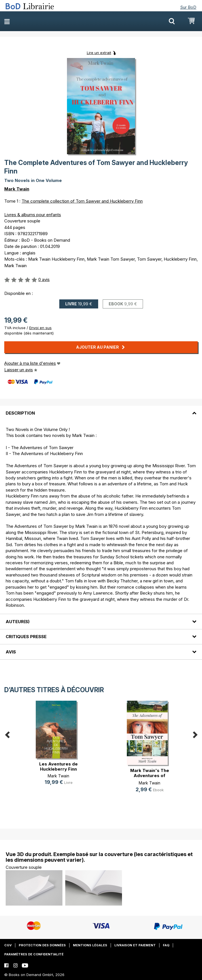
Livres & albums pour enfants (33, 215)
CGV (8, 945)
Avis (11, 652)
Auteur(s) (18, 622)
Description (20, 413)
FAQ (166, 945)
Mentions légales (90, 945)
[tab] (101, 410)
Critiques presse (26, 637)
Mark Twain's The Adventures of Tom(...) (150, 776)
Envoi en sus (40, 328)
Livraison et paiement (135, 945)
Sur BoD (188, 7)
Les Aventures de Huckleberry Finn (58, 766)
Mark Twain (17, 189)
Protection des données (42, 945)
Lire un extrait (99, 53)
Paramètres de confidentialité (34, 954)
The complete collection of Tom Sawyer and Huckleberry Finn (82, 201)
